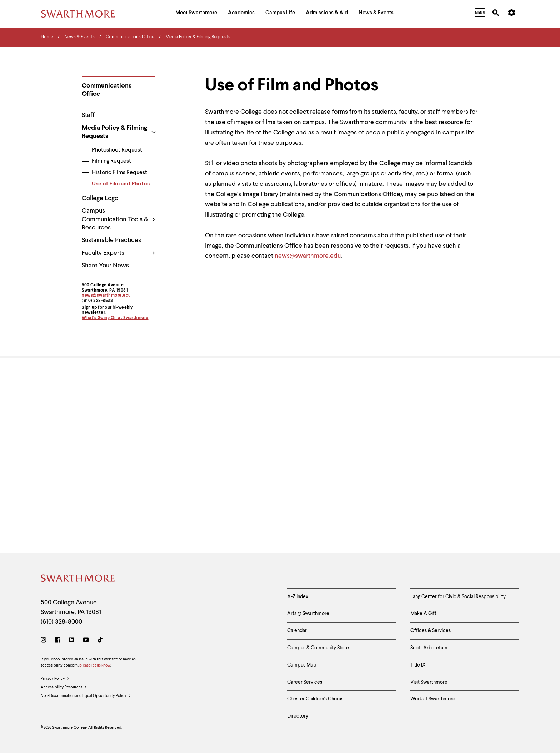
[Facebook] (58, 641)
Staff (88, 115)
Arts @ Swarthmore (308, 614)
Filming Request (111, 161)
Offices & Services (431, 631)
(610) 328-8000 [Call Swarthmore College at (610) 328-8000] (61, 622)
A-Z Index (298, 597)
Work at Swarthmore (433, 699)
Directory (298, 716)
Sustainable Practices (111, 240)
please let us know (95, 666)
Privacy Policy (55, 679)
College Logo (100, 198)
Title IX (418, 665)
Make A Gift (423, 614)
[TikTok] (100, 641)
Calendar (297, 631)
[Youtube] (86, 641)
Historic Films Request (119, 173)
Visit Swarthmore (429, 682)
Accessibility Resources (64, 688)
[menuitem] (196, 14)
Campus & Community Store (318, 648)
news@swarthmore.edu (106, 296)
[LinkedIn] (72, 641)
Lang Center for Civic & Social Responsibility (458, 597)
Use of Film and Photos (121, 184)
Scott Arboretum (429, 648)
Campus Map (302, 665)
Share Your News (105, 266)
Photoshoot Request (117, 150)
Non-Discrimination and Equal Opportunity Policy (86, 696)
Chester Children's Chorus (315, 699)
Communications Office (107, 90)
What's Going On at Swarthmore (115, 318)
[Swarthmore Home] (78, 579)
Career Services (305, 682)
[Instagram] (45, 641)
